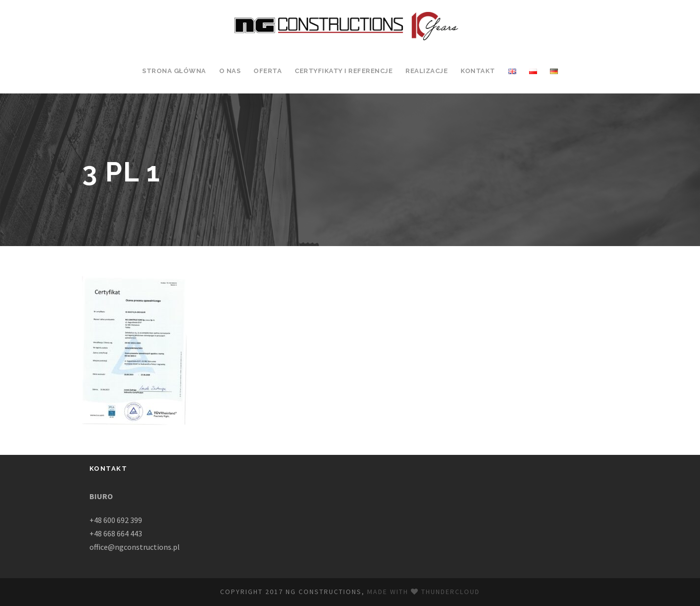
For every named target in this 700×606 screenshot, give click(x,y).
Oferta (268, 71)
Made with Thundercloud (424, 592)
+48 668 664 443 (116, 533)
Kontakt (478, 71)
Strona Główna (174, 71)
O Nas (230, 71)
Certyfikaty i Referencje (344, 71)
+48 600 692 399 (116, 520)
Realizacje (427, 71)
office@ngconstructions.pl (135, 547)
